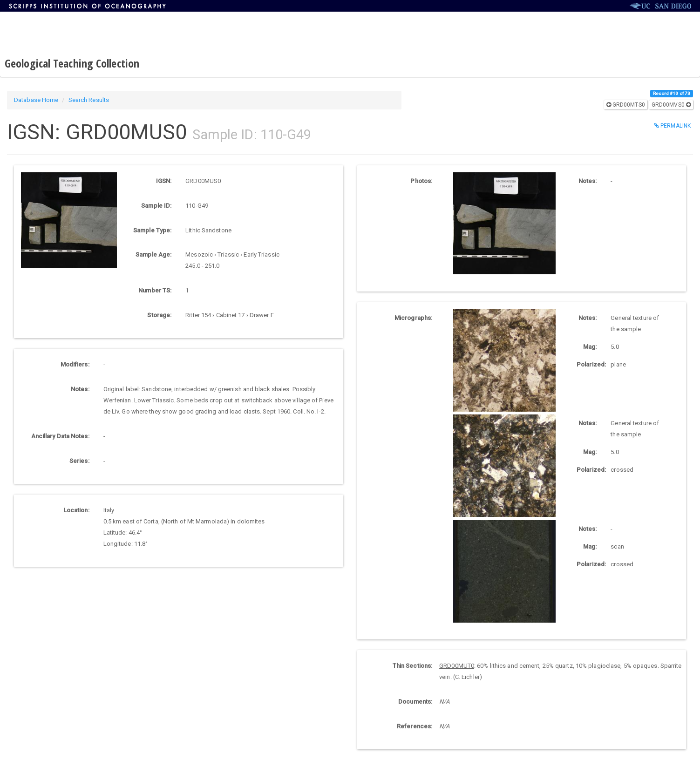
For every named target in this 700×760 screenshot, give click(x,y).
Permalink (672, 126)
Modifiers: (75, 364)
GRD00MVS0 (671, 105)
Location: (76, 510)
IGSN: (164, 181)
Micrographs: (413, 318)
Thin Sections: (412, 666)
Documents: (415, 702)
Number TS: (155, 290)
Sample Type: (152, 230)
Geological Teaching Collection (72, 63)
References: (415, 726)
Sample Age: (153, 254)
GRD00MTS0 (626, 105)
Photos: (421, 181)
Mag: (590, 347)
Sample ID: (156, 206)
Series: (79, 461)
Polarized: (590, 364)
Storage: (159, 315)
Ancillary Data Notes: (60, 436)
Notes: (80, 389)
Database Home (36, 100)
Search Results (89, 100)
